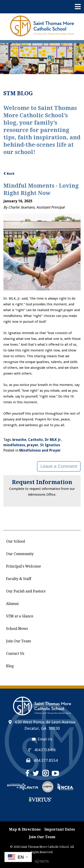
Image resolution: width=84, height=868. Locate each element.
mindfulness (14, 445)
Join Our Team (18, 641)
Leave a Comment (59, 466)
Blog (10, 666)
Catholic (36, 440)
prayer (33, 445)
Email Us (42, 739)
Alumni (12, 604)
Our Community (20, 554)
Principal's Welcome (24, 566)
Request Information (42, 482)
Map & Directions (25, 829)
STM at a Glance (20, 616)
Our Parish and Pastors (26, 591)
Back (9, 174)
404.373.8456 (42, 750)
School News (17, 629)
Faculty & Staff (19, 579)
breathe (19, 440)
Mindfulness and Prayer (40, 450)
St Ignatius (50, 445)
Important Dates (60, 829)
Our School (15, 541)
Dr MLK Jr (53, 440)
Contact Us (15, 654)
